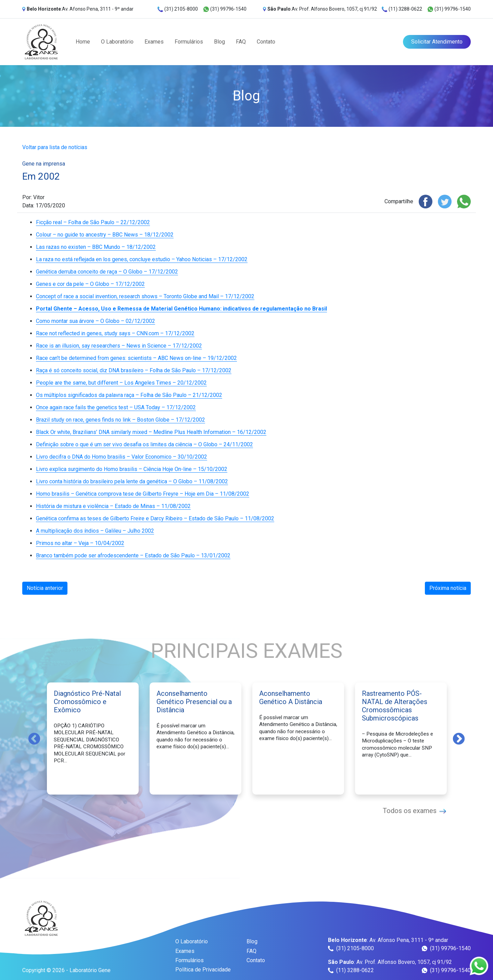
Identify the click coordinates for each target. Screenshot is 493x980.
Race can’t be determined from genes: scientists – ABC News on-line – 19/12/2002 (136, 358)
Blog (219, 42)
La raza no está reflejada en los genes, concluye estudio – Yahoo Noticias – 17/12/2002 (142, 259)
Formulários (189, 42)
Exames (154, 42)
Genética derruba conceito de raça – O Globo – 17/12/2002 (107, 272)
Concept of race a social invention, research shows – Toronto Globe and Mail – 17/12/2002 (145, 296)
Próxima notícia (448, 588)
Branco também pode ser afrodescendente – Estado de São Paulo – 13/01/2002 (133, 555)
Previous (34, 738)
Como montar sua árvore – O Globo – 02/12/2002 (96, 321)
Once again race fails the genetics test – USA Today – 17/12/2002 (116, 407)
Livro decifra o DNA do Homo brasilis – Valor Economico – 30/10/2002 (122, 457)
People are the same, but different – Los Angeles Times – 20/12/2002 (121, 383)
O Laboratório (117, 42)
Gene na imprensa (44, 164)
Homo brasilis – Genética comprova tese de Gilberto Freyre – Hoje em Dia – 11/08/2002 (143, 494)
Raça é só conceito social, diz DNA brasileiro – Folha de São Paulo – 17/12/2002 (134, 370)
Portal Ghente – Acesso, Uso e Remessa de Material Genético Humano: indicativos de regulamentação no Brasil (181, 309)
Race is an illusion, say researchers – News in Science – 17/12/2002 (119, 346)
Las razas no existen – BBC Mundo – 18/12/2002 (96, 247)
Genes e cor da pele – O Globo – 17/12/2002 (90, 284)
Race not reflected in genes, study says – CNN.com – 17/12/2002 (115, 333)
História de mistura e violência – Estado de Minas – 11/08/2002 (113, 506)
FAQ (241, 42)
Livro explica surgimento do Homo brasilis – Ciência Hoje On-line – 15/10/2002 (132, 469)
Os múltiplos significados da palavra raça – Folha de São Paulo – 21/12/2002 (129, 395)
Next (459, 738)
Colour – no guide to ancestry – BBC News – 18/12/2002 (105, 235)
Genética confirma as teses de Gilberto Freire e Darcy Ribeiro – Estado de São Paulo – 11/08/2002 (155, 518)
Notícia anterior (45, 588)
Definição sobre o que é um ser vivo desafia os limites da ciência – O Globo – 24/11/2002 (144, 444)
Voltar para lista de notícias (55, 147)
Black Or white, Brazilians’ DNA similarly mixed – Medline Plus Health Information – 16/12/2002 (151, 432)
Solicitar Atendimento (437, 42)
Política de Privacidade (203, 970)
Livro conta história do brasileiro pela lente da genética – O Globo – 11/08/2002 (132, 481)
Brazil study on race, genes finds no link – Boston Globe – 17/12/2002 (121, 420)
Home (83, 42)
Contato (266, 42)
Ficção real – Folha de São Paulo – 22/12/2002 (93, 222)
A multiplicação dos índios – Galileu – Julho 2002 (95, 531)
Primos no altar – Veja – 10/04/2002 (80, 543)
